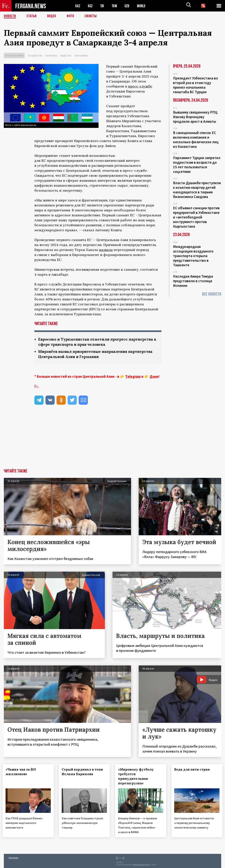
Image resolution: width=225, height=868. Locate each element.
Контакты (13, 857)
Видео (52, 16)
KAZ (78, 6)
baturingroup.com (141, 864)
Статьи (32, 16)
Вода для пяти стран (193, 769)
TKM (115, 6)
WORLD (142, 6)
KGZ (90, 6)
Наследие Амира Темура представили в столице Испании (193, 281)
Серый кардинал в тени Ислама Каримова (84, 772)
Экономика (81, 56)
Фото (70, 16)
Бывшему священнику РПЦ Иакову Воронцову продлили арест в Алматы (195, 117)
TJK (103, 6)
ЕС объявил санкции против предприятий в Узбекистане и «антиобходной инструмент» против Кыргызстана (196, 217)
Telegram (133, 376)
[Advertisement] (112, 440)
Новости (10, 16)
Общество (66, 56)
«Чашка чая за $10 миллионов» (22, 772)
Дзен (154, 376)
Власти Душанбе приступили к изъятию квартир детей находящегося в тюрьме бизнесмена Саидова (197, 190)
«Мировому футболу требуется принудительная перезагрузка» (137, 776)
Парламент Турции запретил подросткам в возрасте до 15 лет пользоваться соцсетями (197, 165)
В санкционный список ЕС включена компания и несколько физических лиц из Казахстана (196, 140)
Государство (35, 56)
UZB (128, 6)
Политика (51, 56)
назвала (106, 250)
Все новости (212, 294)
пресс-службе (140, 86)
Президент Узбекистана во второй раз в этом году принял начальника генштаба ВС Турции (195, 85)
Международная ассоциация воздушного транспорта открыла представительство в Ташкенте (193, 256)
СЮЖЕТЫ (91, 16)
